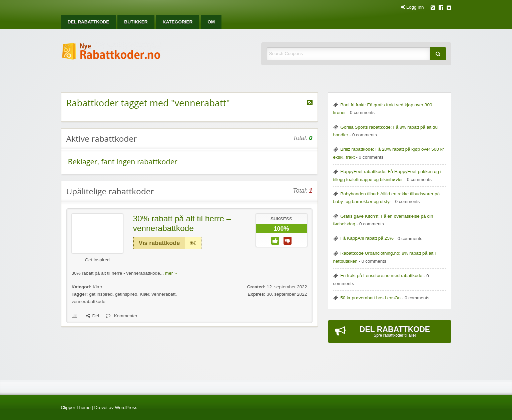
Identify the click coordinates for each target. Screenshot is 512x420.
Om (211, 22)
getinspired (126, 294)
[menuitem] (89, 22)
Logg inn (413, 7)
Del (93, 316)
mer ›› (171, 273)
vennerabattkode (89, 301)
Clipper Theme (76, 407)
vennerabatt (164, 294)
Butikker (136, 22)
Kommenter (122, 316)
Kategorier (178, 22)
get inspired (101, 294)
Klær (98, 287)
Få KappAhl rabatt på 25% (367, 238)
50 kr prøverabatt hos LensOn (371, 298)
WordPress (126, 407)
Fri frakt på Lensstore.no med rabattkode (382, 275)
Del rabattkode (89, 22)
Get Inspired (97, 260)
